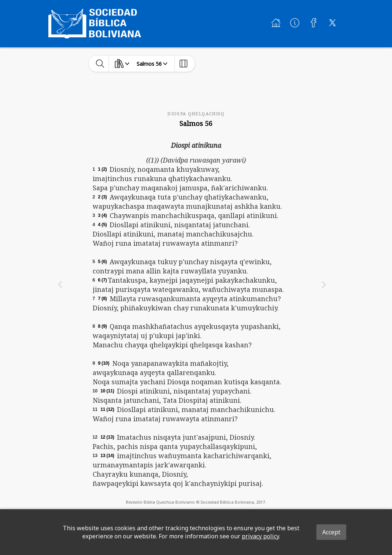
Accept (331, 532)
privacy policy (260, 536)
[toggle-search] (100, 64)
